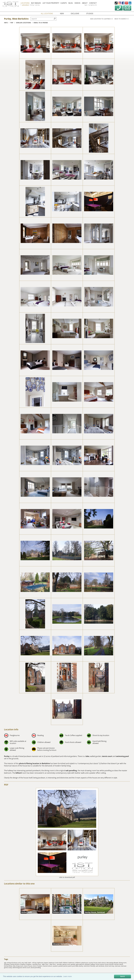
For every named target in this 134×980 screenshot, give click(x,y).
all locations (47, 14)
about (85, 3)
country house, (93, 963)
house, (107, 964)
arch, (20, 963)
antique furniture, (12, 963)
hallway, (93, 964)
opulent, (56, 966)
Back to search (122, 19)
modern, (40, 966)
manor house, (28, 966)
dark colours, (102, 963)
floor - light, (42, 964)
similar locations (23, 23)
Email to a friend (41, 23)
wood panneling (36, 968)
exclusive (75, 14)
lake (87, 756)
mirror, (35, 966)
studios (90, 14)
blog (71, 3)
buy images (36, 3)
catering (38, 5)
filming (32, 5)
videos (78, 3)
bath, (26, 963)
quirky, (81, 966)
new (62, 14)
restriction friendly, (90, 966)
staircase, (118, 966)
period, (66, 966)
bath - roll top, (33, 963)
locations (25, 3)
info (6, 23)
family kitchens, (15, 964)
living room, (20, 966)
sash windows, (100, 966)
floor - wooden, (58, 964)
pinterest (127, 3)
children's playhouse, (82, 963)
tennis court (107, 756)
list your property (51, 3)
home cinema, (100, 964)
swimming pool (122, 756)
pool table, (76, 966)
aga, (5, 963)
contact (93, 3)
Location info (11, 729)
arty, (23, 963)
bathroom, (41, 963)
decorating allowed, (113, 963)
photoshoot (26, 5)
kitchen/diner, (9, 966)
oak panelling (71, 771)
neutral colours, (48, 966)
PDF (6, 785)
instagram (120, 3)
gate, (78, 964)
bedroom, (52, 963)
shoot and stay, (110, 966)
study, (10, 968)
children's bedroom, (69, 963)
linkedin (130, 3)
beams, (47, 963)
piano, (70, 966)
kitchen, (112, 964)
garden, (74, 964)
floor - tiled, (49, 964)
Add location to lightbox (101, 19)
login (86, 5)
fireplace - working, (32, 964)
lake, (15, 966)
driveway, (7, 964)
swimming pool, (18, 968)
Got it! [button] (123, 976)
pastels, (61, 966)
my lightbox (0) (93, 5)
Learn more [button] (67, 976)
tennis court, (27, 968)
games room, (67, 964)
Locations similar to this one (19, 884)
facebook (123, 3)
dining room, (123, 963)
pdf (12, 23)
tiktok (116, 3)
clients (64, 3)
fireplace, (23, 964)
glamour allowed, (85, 964)
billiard (19, 773)
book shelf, (59, 963)
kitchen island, (119, 964)
